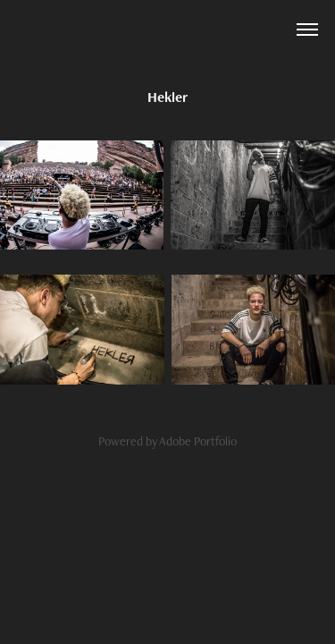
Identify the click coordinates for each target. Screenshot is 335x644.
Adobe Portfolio (198, 441)
